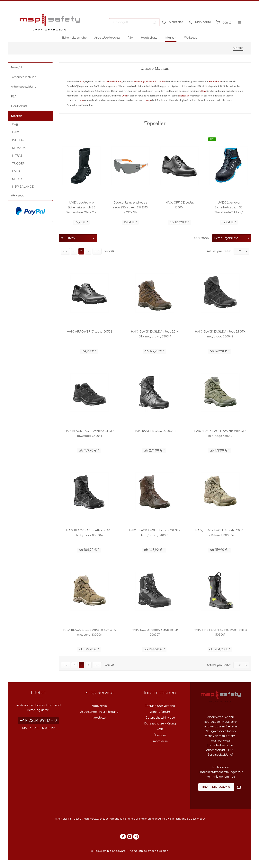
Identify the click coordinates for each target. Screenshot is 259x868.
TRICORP (18, 164)
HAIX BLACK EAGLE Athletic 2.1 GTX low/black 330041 (89, 434)
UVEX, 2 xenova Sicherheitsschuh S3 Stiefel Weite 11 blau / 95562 (229, 208)
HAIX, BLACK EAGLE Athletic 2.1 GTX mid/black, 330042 (220, 334)
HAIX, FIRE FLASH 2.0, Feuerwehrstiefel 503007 (220, 632)
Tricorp (147, 100)
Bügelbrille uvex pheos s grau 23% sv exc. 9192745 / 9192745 (130, 208)
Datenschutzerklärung (160, 724)
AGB (160, 729)
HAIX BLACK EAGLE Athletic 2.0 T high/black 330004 (89, 533)
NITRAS (17, 156)
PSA (14, 97)
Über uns (160, 735)
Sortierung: (202, 238)
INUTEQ (18, 140)
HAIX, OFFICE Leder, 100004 (179, 205)
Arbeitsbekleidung (24, 87)
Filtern (68, 238)
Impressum (160, 741)
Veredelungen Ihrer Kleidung (99, 712)
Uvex (124, 96)
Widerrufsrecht (160, 712)
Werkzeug (18, 196)
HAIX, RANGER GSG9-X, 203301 (155, 431)
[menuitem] (134, 22)
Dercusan (184, 96)
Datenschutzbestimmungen (218, 772)
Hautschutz (19, 106)
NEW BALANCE (23, 187)
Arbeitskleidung (114, 81)
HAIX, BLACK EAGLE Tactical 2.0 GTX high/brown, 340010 (155, 533)
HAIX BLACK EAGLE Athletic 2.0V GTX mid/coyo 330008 (89, 632)
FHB (15, 125)
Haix (204, 91)
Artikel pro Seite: (219, 251)
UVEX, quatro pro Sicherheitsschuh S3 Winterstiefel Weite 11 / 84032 (81, 208)
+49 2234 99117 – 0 (38, 721)
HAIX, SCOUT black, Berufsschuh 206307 (155, 632)
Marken (17, 116)
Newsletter (99, 718)
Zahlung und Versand (160, 706)
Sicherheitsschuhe (23, 77)
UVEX (16, 171)
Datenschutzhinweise (160, 718)
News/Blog (19, 67)
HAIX (15, 132)
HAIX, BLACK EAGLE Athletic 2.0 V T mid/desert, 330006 (220, 533)
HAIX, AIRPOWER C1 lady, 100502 (89, 332)
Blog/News (99, 706)
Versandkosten (118, 819)
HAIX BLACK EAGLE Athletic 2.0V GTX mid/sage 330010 (220, 434)
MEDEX (17, 179)
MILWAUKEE (21, 148)
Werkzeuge (139, 81)
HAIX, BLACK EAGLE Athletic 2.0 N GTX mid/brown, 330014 (155, 334)
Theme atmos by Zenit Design (148, 851)
